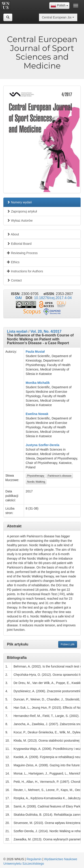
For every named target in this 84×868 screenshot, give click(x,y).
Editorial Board (19, 244)
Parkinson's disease (60, 476)
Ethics (13, 262)
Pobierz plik (68, 644)
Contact (14, 280)
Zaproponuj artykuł (22, 211)
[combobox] (59, 6)
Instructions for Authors (25, 271)
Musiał (40, 352)
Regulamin (34, 859)
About (13, 234)
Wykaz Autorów (20, 221)
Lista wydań (17, 331)
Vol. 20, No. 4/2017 (46, 331)
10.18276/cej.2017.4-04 (53, 298)
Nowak (43, 414)
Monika (31, 383)
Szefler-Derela (49, 445)
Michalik (44, 383)
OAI (18, 298)
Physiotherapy (36, 476)
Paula (30, 352)
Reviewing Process (22, 253)
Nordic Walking (36, 482)
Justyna (32, 445)
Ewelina (32, 414)
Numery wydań (19, 202)
